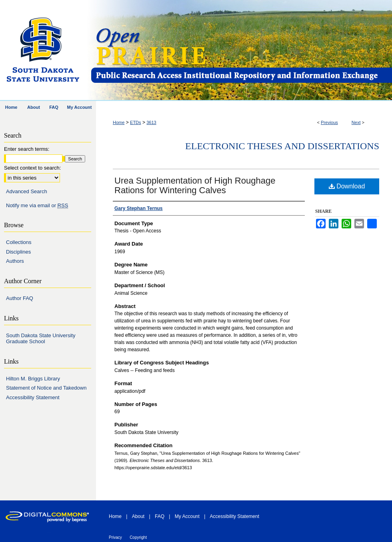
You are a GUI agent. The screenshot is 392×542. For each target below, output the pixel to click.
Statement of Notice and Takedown (46, 388)
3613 (151, 122)
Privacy (115, 537)
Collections (19, 242)
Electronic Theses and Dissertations (282, 146)
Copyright (138, 537)
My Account (187, 516)
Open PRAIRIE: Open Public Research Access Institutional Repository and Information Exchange (241, 51)
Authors (15, 261)
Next (356, 122)
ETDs (136, 122)
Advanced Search (27, 191)
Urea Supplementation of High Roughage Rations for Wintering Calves (195, 185)
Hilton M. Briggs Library (33, 379)
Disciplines (18, 252)
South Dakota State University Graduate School (41, 339)
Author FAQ (20, 298)
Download (347, 186)
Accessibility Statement (33, 397)
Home (119, 122)
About (138, 516)
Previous (329, 122)
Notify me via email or (37, 206)
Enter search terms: (27, 149)
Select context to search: (32, 168)
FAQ (160, 516)
